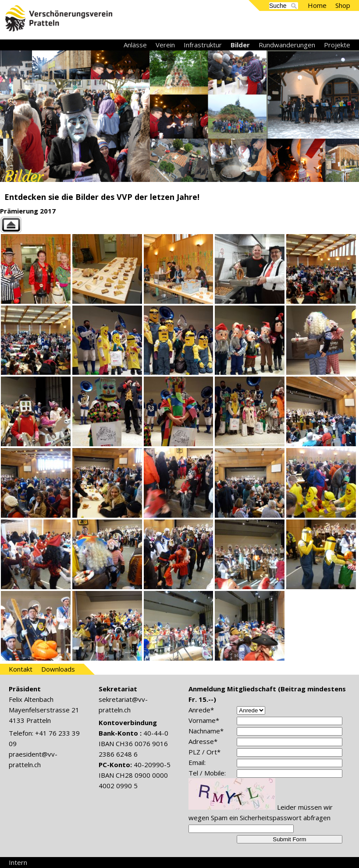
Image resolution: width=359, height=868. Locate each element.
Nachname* (206, 731)
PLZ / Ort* (204, 752)
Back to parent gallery (179, 225)
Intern (18, 862)
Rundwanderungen (287, 45)
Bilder (240, 45)
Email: (197, 762)
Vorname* (204, 720)
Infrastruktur (203, 45)
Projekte (337, 45)
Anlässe (135, 45)
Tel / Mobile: (207, 773)
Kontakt (21, 669)
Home (317, 5)
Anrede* (201, 710)
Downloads (58, 669)
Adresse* (203, 741)
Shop (343, 5)
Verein (165, 45)
